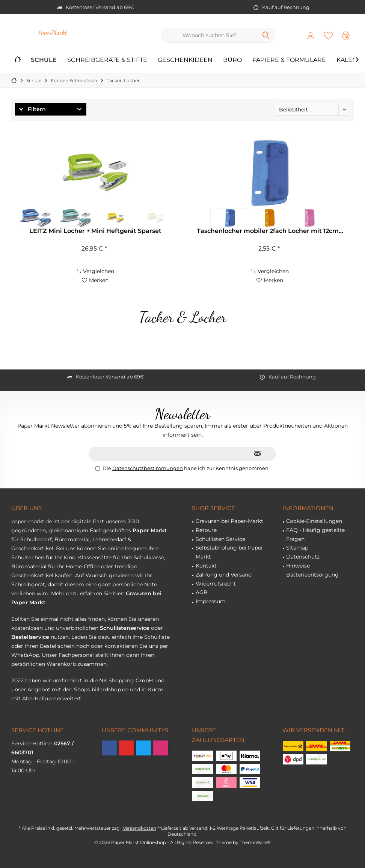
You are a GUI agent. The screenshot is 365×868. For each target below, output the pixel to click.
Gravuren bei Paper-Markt (229, 521)
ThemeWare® (255, 842)
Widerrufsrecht (216, 584)
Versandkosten (140, 828)
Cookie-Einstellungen (314, 521)
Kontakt (206, 566)
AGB (202, 592)
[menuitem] (346, 35)
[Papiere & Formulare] (289, 60)
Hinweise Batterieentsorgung (312, 570)
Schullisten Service (220, 539)
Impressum (211, 601)
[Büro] (232, 60)
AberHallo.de (39, 698)
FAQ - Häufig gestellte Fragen (315, 535)
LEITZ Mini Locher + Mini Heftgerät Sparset (95, 231)
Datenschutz (303, 557)
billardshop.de (110, 689)
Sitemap (297, 548)
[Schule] (44, 60)
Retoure (206, 530)
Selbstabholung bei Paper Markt (229, 552)
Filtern (32, 109)
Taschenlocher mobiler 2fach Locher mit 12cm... (270, 231)
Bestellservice (30, 637)
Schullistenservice (125, 628)
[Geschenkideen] (185, 60)
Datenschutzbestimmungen (148, 468)
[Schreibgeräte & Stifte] (107, 60)
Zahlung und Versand (224, 575)
